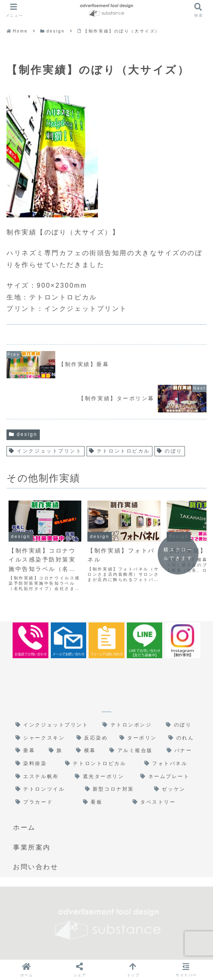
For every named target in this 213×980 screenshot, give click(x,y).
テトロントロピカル (120, 451)
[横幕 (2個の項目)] (89, 751)
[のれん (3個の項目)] (183, 738)
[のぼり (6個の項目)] (182, 725)
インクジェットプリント (46, 451)
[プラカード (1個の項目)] (45, 802)
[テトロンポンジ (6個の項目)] (130, 725)
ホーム (24, 827)
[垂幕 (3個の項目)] (28, 751)
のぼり (170, 451)
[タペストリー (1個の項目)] (165, 802)
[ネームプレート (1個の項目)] (169, 777)
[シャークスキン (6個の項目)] (42, 738)
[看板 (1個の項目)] (104, 802)
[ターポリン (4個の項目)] (140, 738)
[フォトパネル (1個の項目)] (171, 764)
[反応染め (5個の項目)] (94, 738)
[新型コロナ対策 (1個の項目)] (116, 789)
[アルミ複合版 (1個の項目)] (134, 751)
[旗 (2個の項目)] (58, 751)
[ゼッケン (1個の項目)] (176, 789)
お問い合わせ (36, 867)
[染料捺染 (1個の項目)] (36, 764)
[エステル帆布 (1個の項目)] (41, 777)
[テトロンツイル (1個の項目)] (46, 789)
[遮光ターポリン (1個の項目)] (103, 777)
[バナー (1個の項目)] (182, 751)
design (23, 434)
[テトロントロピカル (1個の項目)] (101, 764)
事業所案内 (32, 847)
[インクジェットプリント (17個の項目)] (55, 725)
